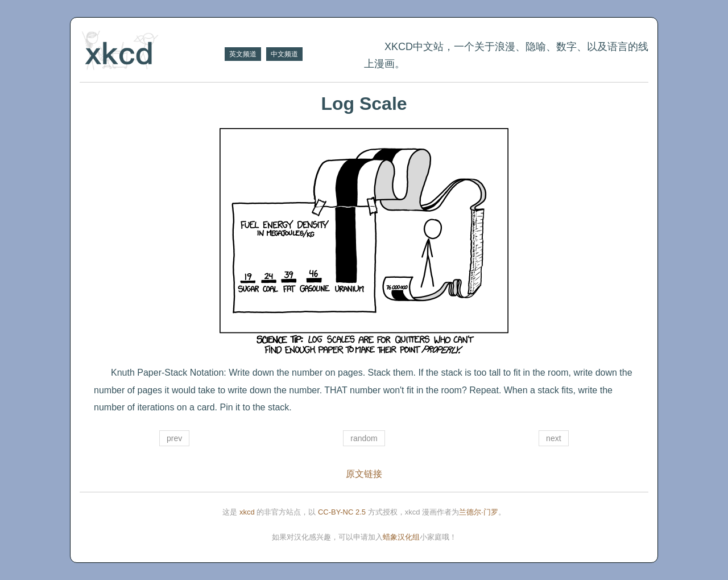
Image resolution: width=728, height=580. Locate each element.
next (553, 438)
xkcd (247, 512)
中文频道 (284, 54)
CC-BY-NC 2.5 (342, 512)
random (364, 438)
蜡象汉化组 (401, 537)
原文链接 (364, 474)
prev (174, 438)
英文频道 (243, 54)
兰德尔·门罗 (479, 512)
